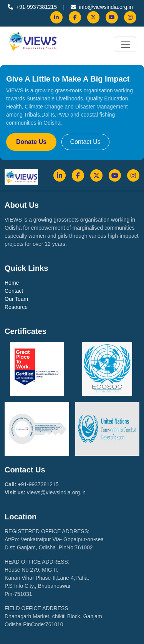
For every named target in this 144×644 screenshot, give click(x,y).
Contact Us (85, 142)
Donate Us (31, 142)
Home (12, 283)
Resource (16, 307)
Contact (14, 291)
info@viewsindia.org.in (102, 7)
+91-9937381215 (32, 7)
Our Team (16, 299)
